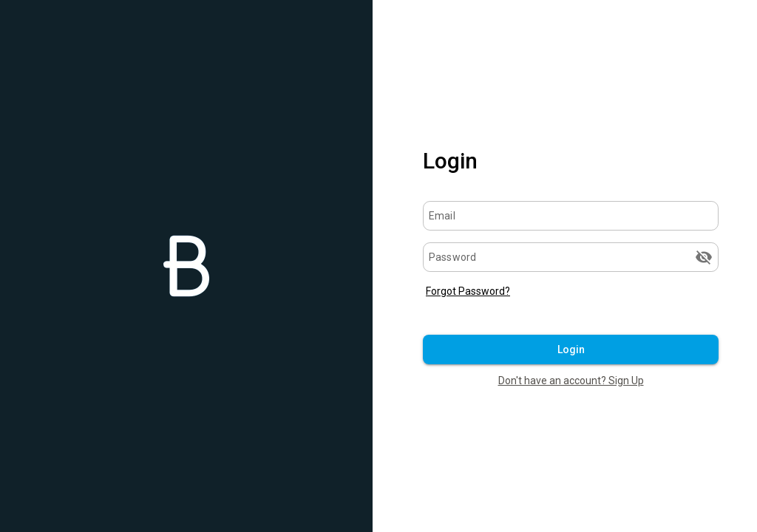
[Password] (560, 257)
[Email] (571, 216)
